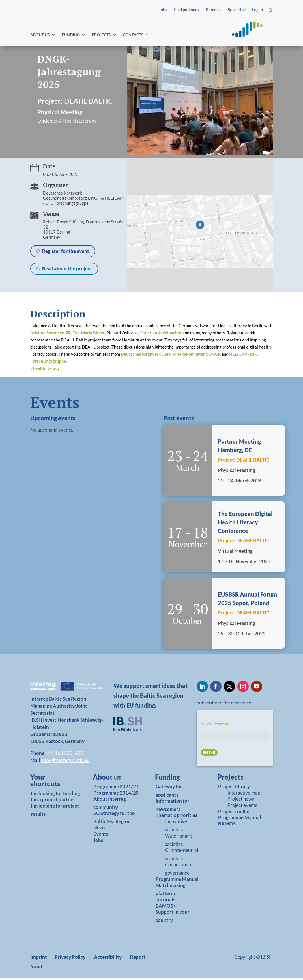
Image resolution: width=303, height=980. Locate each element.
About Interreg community (110, 805)
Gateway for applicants (169, 793)
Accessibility (108, 959)
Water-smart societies (179, 842)
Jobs (163, 10)
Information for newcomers (172, 807)
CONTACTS (133, 38)
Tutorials (165, 902)
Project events (242, 807)
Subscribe (237, 10)
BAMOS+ (166, 908)
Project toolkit (234, 814)
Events (101, 836)
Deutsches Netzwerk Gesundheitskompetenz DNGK (171, 356)
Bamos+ (213, 10)
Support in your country (173, 919)
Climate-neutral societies (181, 857)
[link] (52, 784)
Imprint (39, 959)
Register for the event (66, 254)
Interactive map (244, 795)
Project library (234, 789)
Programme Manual (177, 881)
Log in (257, 10)
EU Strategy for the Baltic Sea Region (114, 820)
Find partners (186, 10)
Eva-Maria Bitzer (89, 335)
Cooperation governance (178, 871)
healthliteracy (45, 371)
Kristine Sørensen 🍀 (50, 335)
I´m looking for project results (55, 812)
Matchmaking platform (171, 892)
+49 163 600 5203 (65, 755)
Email (215, 726)
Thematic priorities (176, 818)
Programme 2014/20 (116, 795)
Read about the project (67, 271)
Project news (241, 801)
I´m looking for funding (55, 796)
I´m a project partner (53, 802)
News (99, 830)
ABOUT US (40, 38)
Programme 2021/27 (116, 789)
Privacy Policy (70, 959)
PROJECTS (101, 38)
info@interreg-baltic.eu (65, 762)
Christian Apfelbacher (161, 335)
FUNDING (71, 38)
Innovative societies (176, 828)
